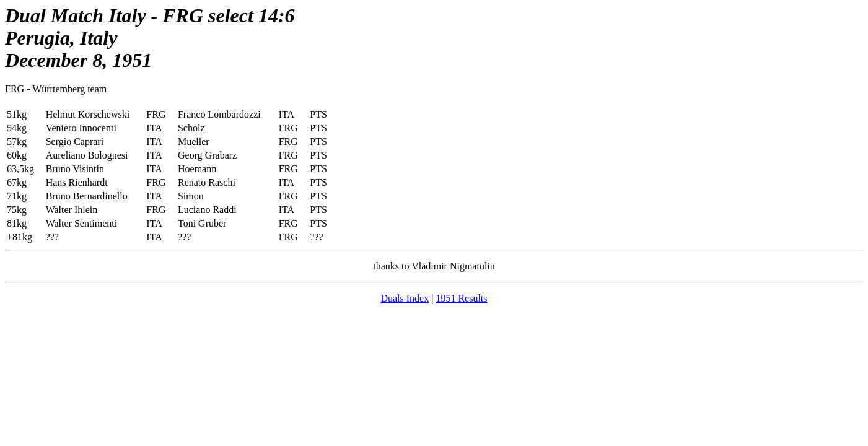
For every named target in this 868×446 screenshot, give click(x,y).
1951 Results (461, 298)
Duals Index (405, 298)
